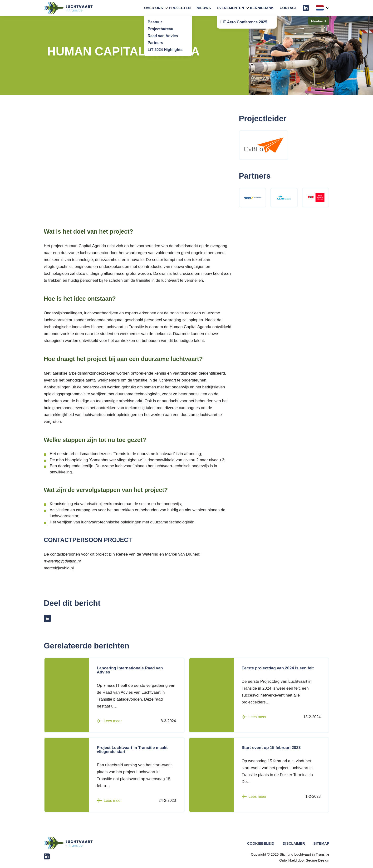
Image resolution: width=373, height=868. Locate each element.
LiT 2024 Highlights (165, 50)
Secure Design (318, 860)
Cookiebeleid (261, 843)
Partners (155, 43)
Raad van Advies (163, 36)
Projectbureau (161, 29)
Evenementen (231, 8)
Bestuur (155, 22)
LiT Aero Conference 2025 (244, 22)
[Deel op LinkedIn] (47, 618)
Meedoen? (319, 21)
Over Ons (154, 8)
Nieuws (204, 8)
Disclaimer (294, 843)
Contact (288, 8)
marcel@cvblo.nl (59, 568)
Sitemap (321, 843)
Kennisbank (262, 8)
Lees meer (109, 721)
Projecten (180, 8)
